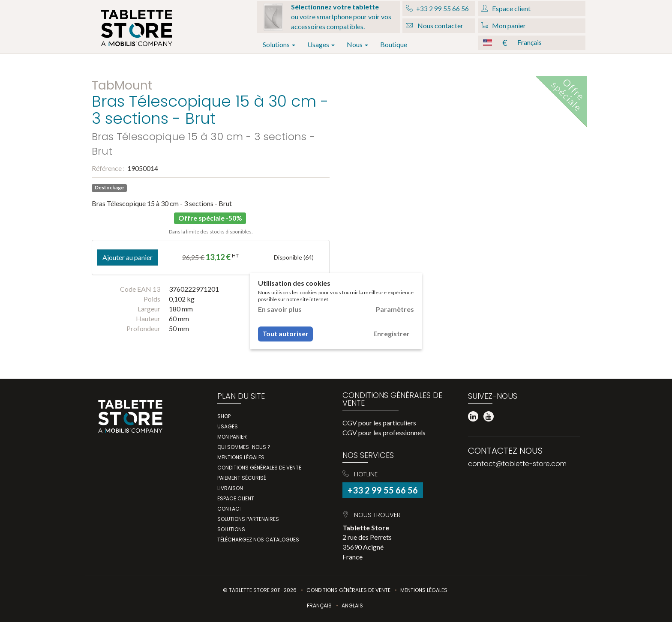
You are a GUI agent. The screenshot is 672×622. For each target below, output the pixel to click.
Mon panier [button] (504, 25)
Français (319, 606)
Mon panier (232, 437)
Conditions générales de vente (259, 468)
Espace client (236, 498)
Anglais (352, 606)
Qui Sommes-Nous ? (244, 447)
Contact (230, 509)
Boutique (394, 44)
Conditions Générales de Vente (348, 590)
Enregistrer (391, 333)
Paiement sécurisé (242, 478)
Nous (357, 44)
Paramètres (395, 309)
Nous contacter (435, 25)
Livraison (230, 488)
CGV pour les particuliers (379, 423)
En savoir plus (280, 309)
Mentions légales (241, 457)
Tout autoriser (285, 333)
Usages (321, 44)
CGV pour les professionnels (384, 432)
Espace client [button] (506, 8)
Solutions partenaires (248, 519)
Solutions (279, 44)
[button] (532, 43)
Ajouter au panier (127, 257)
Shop (224, 416)
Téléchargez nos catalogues (258, 540)
